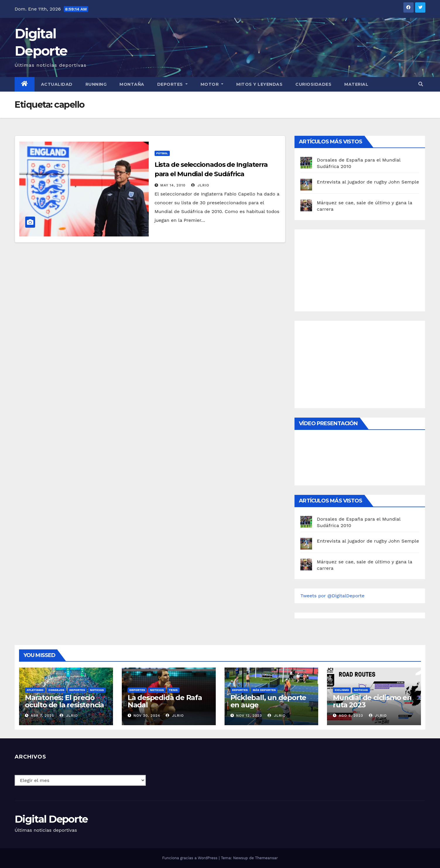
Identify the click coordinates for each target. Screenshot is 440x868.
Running (96, 84)
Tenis (173, 690)
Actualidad (57, 84)
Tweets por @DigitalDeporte (332, 596)
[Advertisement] (344, 269)
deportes (77, 690)
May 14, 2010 (173, 185)
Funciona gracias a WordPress (190, 858)
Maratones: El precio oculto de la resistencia (64, 701)
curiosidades (313, 84)
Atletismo (35, 690)
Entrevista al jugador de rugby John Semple (368, 182)
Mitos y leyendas (259, 84)
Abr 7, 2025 (42, 716)
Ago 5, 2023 (351, 716)
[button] (421, 84)
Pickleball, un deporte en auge (268, 701)
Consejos (56, 690)
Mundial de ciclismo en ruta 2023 (372, 701)
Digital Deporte (51, 819)
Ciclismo (342, 690)
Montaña (132, 84)
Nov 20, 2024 (147, 716)
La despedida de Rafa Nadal (165, 701)
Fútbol (162, 153)
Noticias (97, 690)
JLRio (200, 185)
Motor (212, 84)
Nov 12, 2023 (249, 716)
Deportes (172, 84)
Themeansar (266, 858)
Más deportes (264, 690)
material (356, 84)
